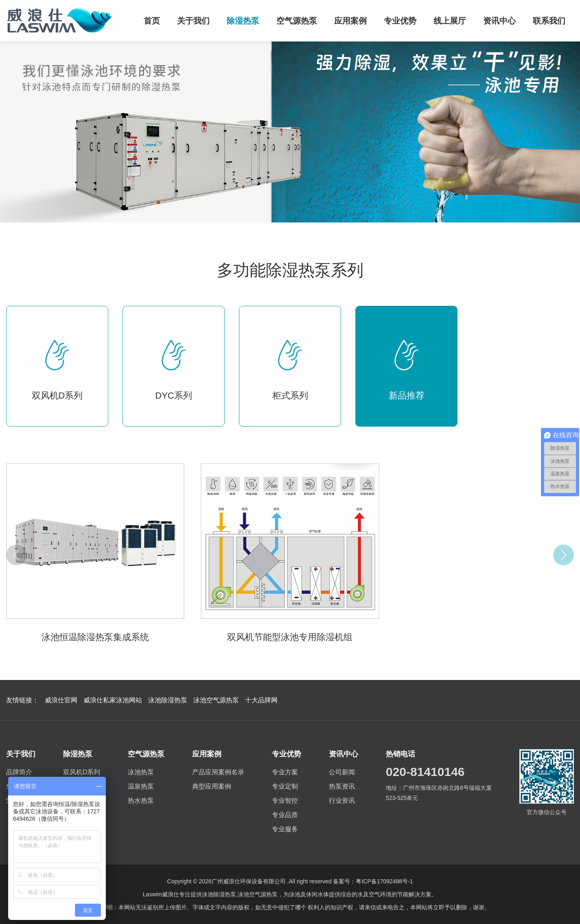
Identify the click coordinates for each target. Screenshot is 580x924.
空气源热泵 (297, 21)
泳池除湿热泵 (168, 700)
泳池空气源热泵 (216, 700)
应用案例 (350, 21)
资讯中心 (499, 21)
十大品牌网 (261, 700)
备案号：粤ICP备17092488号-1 (373, 881)
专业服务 (285, 829)
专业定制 (285, 786)
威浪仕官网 (61, 700)
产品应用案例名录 (218, 772)
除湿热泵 (243, 21)
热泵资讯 (342, 786)
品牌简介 (19, 772)
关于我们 (193, 21)
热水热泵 (141, 801)
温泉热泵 (141, 786)
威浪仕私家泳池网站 (113, 700)
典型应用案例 (212, 786)
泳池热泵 (141, 772)
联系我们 (549, 21)
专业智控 (285, 801)
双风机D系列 (82, 772)
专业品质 (285, 815)
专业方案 (285, 772)
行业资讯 (342, 801)
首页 (152, 21)
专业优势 (400, 21)
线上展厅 (450, 21)
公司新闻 (342, 772)
